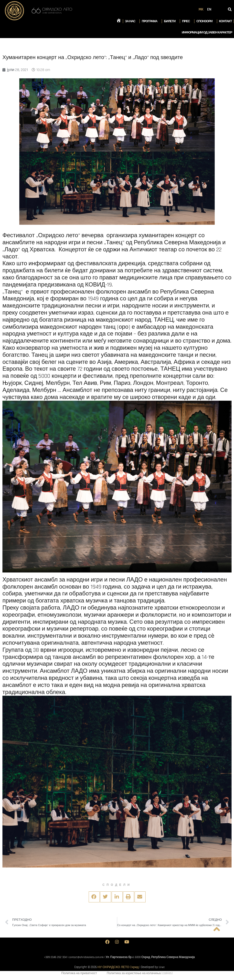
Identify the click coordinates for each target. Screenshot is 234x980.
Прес (187, 21)
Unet (162, 968)
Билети (171, 21)
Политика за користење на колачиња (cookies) (140, 974)
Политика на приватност (79, 974)
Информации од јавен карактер (207, 32)
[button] (94, 897)
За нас (131, 21)
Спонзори (206, 21)
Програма (151, 21)
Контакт (225, 21)
